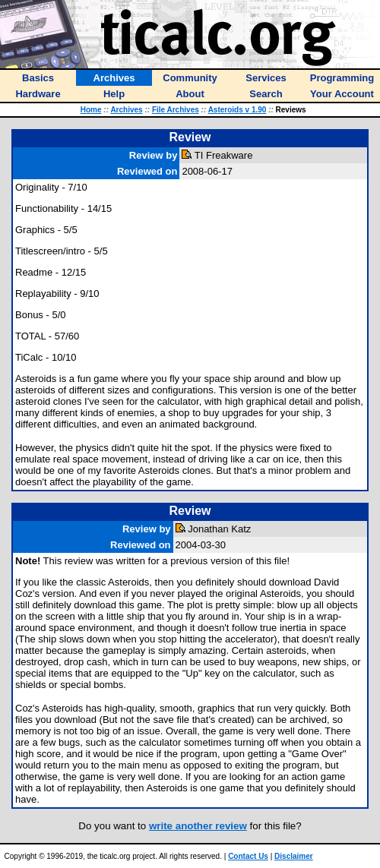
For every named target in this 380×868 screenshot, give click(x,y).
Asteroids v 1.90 (237, 110)
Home (91, 110)
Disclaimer (294, 856)
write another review (198, 826)
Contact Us (248, 856)
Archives (126, 110)
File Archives (176, 110)
